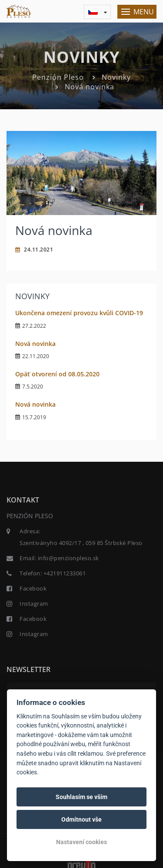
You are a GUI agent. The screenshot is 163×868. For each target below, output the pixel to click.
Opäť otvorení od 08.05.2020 (57, 374)
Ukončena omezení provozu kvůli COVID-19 (79, 313)
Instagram (34, 604)
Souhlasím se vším (81, 797)
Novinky (116, 77)
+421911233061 (65, 573)
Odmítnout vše (81, 819)
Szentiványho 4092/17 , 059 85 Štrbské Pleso (81, 543)
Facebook (33, 588)
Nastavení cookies (81, 842)
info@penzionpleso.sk (68, 558)
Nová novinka (35, 344)
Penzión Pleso (58, 77)
